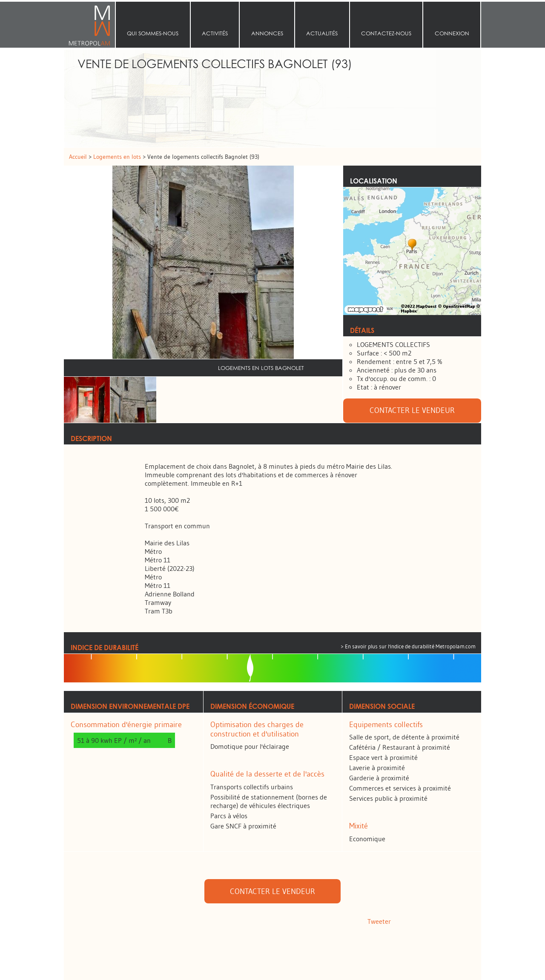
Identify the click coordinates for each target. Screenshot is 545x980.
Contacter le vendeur (412, 410)
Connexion (452, 33)
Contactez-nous (386, 33)
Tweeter (379, 921)
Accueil (89, 25)
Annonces (267, 33)
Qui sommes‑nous (153, 33)
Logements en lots (118, 157)
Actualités (322, 33)
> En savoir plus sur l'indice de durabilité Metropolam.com (408, 646)
